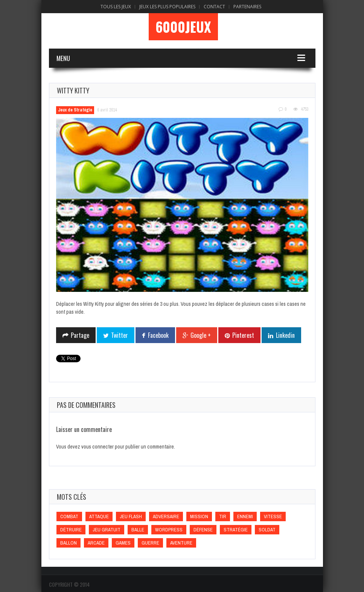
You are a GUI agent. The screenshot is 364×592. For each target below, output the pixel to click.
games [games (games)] (123, 543)
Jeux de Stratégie (75, 110)
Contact (214, 7)
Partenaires (247, 7)
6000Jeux (183, 27)
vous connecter (97, 447)
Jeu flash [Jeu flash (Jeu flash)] (131, 516)
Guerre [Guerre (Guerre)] (150, 543)
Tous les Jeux (116, 7)
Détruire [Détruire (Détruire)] (71, 530)
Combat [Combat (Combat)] (69, 516)
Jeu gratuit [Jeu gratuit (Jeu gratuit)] (107, 530)
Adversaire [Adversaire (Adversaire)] (166, 516)
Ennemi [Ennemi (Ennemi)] (245, 516)
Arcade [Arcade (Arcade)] (96, 543)
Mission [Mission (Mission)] (199, 516)
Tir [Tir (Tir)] (223, 516)
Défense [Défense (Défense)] (203, 530)
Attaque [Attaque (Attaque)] (99, 516)
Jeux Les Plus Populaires (167, 7)
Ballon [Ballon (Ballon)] (69, 543)
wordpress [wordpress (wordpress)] (169, 530)
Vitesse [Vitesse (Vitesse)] (273, 516)
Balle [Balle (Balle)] (138, 530)
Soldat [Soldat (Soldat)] (267, 530)
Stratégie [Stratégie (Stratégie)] (236, 530)
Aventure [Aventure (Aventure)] (181, 543)
